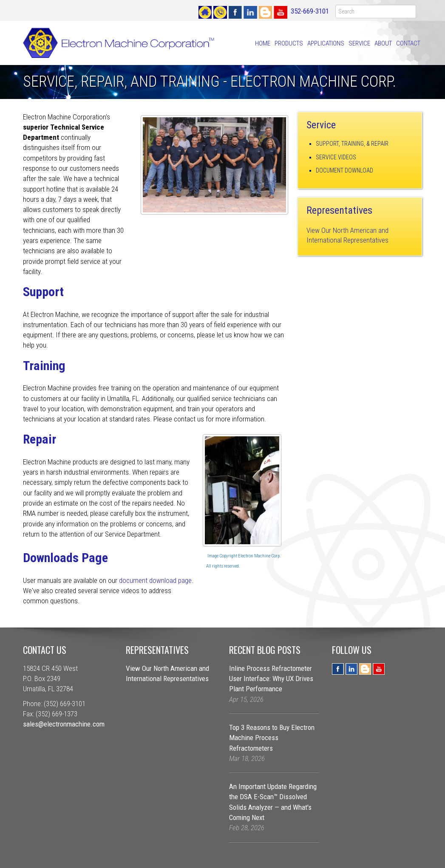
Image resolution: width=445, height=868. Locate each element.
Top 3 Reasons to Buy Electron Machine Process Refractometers (272, 738)
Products (289, 43)
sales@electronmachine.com (64, 724)
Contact (408, 43)
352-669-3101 (310, 11)
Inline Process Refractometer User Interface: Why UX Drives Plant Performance (271, 679)
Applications (326, 43)
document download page (155, 580)
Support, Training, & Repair (352, 144)
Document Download (344, 170)
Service (359, 43)
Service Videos (336, 157)
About (383, 43)
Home (263, 43)
